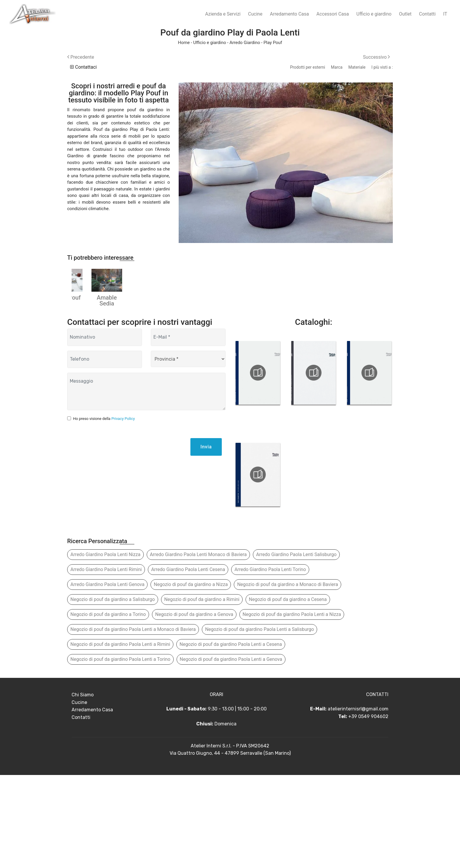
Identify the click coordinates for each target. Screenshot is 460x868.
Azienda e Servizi (223, 14)
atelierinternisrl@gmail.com (358, 802)
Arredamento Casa (289, 14)
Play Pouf (273, 43)
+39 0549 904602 (368, 809)
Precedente (81, 57)
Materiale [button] (357, 67)
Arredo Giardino (245, 43)
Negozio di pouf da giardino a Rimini (202, 692)
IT (445, 14)
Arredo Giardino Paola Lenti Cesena (188, 662)
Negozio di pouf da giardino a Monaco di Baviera (287, 677)
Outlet (405, 14)
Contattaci (83, 67)
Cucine (255, 14)
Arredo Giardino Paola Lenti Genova (107, 677)
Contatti (427, 14)
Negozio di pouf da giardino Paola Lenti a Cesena (231, 737)
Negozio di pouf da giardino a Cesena (288, 692)
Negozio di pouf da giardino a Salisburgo (113, 692)
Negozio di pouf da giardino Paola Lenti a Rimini (120, 737)
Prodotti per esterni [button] (308, 67)
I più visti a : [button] (382, 67)
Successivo (376, 57)
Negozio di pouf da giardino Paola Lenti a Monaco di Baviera (133, 722)
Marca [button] (337, 67)
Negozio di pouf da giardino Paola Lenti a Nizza (292, 707)
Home (184, 43)
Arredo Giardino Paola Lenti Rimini (106, 662)
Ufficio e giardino (374, 14)
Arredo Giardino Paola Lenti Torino (270, 662)
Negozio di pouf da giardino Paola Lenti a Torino (120, 752)
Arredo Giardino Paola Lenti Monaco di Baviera (198, 647)
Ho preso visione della (104, 512)
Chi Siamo (83, 788)
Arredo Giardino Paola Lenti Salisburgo (296, 647)
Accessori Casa (333, 14)
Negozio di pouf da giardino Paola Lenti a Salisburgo (259, 722)
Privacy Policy (123, 512)
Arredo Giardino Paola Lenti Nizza (105, 647)
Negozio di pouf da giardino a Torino (108, 707)
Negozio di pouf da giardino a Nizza (191, 677)
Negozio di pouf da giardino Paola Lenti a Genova (231, 752)
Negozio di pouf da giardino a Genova (194, 707)
